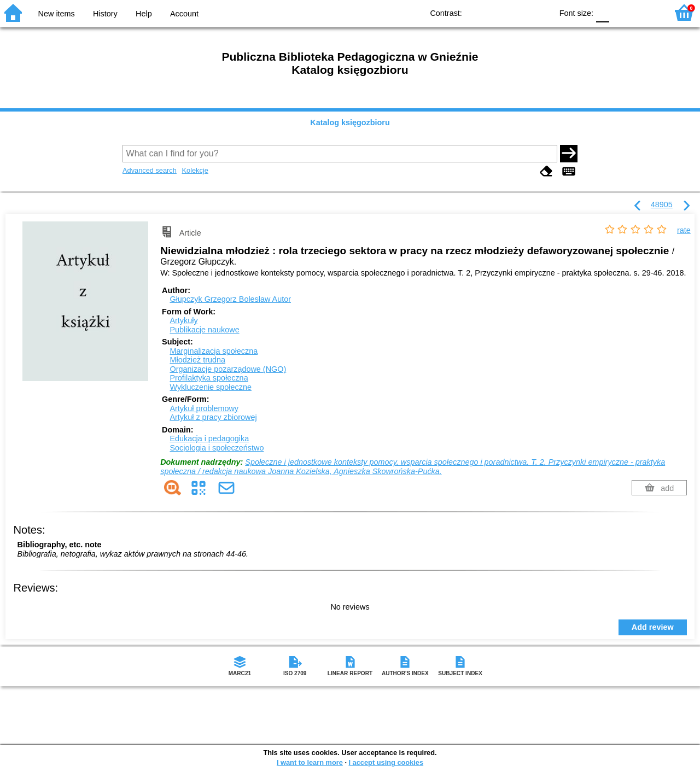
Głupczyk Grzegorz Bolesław (230, 299)
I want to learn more (310, 762)
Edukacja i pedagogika (209, 438)
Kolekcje (195, 170)
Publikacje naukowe (204, 330)
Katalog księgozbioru (350, 122)
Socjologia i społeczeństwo (217, 448)
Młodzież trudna (197, 360)
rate (684, 230)
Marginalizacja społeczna (214, 351)
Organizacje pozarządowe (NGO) (228, 369)
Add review (653, 627)
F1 (622, 12)
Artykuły (183, 320)
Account (184, 14)
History (105, 14)
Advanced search (150, 170)
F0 (602, 12)
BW (497, 12)
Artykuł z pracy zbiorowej (213, 417)
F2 (647, 12)
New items (57, 14)
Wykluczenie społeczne (210, 387)
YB (519, 12)
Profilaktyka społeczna (209, 378)
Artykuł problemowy (204, 408)
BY (541, 12)
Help (144, 14)
